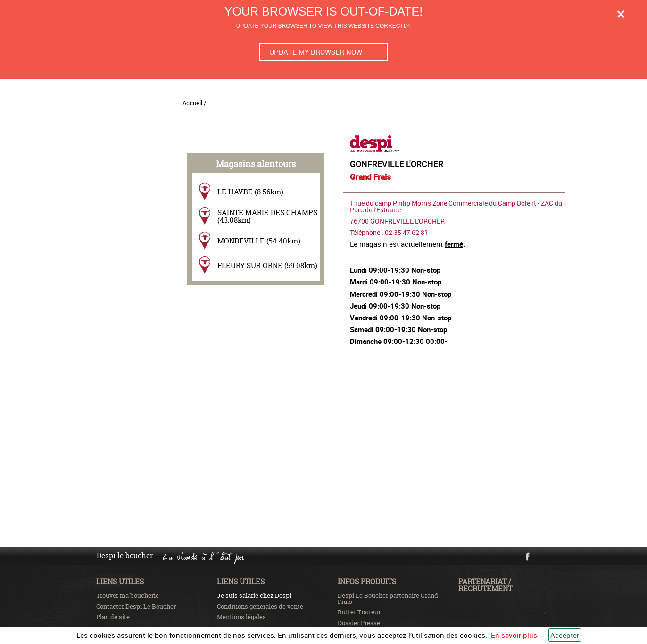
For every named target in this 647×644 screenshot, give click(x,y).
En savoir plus (514, 635)
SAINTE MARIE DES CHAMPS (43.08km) (267, 216)
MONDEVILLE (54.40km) (259, 241)
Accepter (565, 635)
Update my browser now (316, 52)
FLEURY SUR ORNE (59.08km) (267, 265)
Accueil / (194, 103)
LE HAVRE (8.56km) (250, 192)
